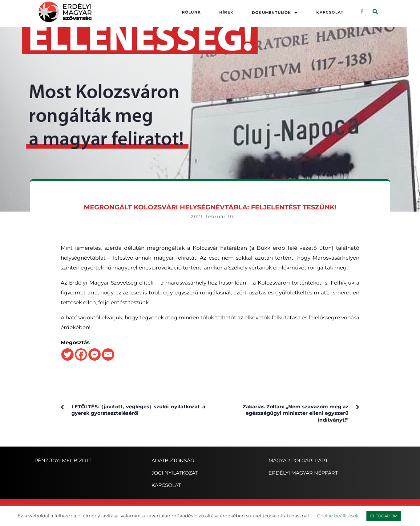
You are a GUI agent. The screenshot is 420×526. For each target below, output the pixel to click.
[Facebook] (81, 354)
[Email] (108, 354)
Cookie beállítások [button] (338, 516)
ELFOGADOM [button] (384, 516)
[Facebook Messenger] (95, 354)
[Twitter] (67, 354)
